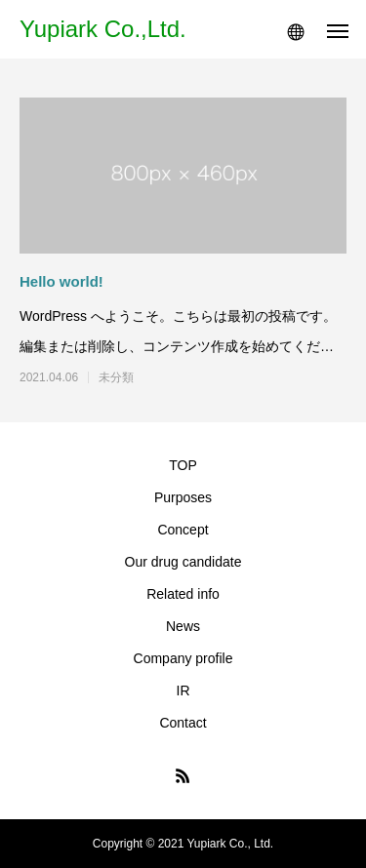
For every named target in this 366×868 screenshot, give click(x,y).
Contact (183, 723)
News (183, 626)
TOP (183, 465)
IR (183, 690)
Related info (183, 594)
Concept (183, 530)
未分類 (116, 377)
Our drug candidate (183, 562)
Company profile (183, 658)
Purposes (183, 497)
